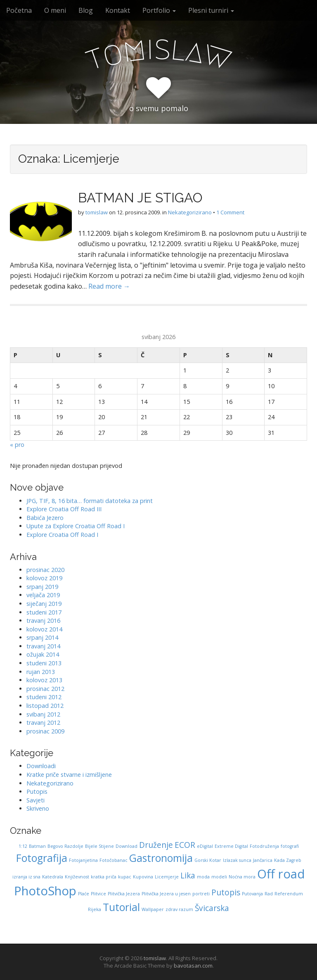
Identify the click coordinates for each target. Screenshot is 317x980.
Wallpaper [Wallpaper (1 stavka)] (153, 909)
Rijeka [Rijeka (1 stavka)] (95, 909)
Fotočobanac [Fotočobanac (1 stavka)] (114, 860)
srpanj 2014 (42, 637)
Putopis (37, 791)
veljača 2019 (43, 595)
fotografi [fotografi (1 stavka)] (290, 846)
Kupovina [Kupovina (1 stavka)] (143, 877)
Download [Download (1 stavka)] (127, 846)
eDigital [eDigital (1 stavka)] (205, 846)
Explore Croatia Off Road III (64, 509)
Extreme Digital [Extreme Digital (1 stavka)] (231, 846)
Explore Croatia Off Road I (62, 535)
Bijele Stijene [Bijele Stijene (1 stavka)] (99, 846)
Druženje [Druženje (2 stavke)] (156, 845)
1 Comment (230, 212)
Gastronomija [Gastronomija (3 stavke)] (161, 858)
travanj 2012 (43, 723)
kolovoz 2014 (44, 629)
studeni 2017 (44, 612)
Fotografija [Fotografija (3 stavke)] (42, 858)
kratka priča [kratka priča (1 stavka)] (104, 877)
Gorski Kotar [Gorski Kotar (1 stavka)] (208, 860)
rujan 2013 (41, 672)
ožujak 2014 (43, 654)
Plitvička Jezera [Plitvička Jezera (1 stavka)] (124, 894)
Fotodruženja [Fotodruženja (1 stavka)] (264, 846)
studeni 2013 (44, 663)
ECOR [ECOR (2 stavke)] (185, 845)
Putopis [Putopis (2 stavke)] (226, 892)
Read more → (109, 286)
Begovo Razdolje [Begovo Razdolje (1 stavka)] (65, 846)
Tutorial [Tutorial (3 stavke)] (121, 907)
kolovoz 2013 (44, 680)
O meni (55, 10)
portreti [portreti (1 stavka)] (201, 894)
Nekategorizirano (190, 212)
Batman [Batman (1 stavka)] (37, 846)
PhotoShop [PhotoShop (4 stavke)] (45, 891)
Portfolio (159, 10)
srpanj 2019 (42, 587)
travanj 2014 (43, 646)
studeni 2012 (44, 697)
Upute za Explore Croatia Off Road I (76, 526)
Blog (86, 10)
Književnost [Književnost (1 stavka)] (77, 877)
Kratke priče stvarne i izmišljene (69, 775)
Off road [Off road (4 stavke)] (281, 874)
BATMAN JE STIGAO (140, 198)
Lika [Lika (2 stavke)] (188, 876)
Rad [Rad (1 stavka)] (269, 894)
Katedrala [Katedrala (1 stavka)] (53, 877)
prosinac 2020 (45, 570)
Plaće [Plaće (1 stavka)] (84, 894)
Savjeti (35, 800)
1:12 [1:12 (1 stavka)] (23, 846)
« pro (17, 445)
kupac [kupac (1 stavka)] (125, 877)
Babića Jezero (45, 518)
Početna (19, 10)
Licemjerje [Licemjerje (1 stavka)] (167, 877)
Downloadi (41, 766)
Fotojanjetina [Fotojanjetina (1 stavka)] (83, 860)
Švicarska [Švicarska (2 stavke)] (212, 908)
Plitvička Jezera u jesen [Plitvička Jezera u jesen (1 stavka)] (166, 894)
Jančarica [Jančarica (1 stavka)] (263, 860)
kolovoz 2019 (44, 578)
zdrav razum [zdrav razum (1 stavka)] (179, 909)
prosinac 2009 (45, 731)
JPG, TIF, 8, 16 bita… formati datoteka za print (90, 501)
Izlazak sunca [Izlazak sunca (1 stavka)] (237, 860)
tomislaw (97, 212)
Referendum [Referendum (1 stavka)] (289, 894)
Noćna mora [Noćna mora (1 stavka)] (242, 877)
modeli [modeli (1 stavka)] (219, 877)
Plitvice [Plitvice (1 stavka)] (98, 894)
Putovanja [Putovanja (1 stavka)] (252, 894)
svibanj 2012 (43, 714)
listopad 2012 (45, 706)
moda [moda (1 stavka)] (203, 877)
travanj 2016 (43, 621)
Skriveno (38, 808)
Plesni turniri (211, 10)
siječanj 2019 (44, 604)
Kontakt (118, 10)
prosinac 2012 (45, 689)
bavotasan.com (193, 966)
